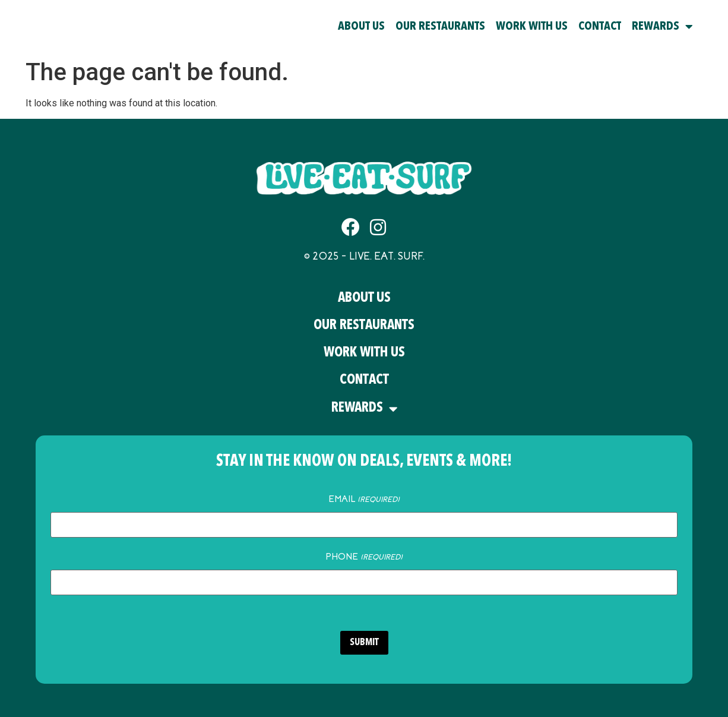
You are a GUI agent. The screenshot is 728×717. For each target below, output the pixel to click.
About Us (361, 27)
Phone (364, 555)
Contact (600, 27)
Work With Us (532, 27)
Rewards (662, 27)
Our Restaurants (440, 27)
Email (364, 499)
